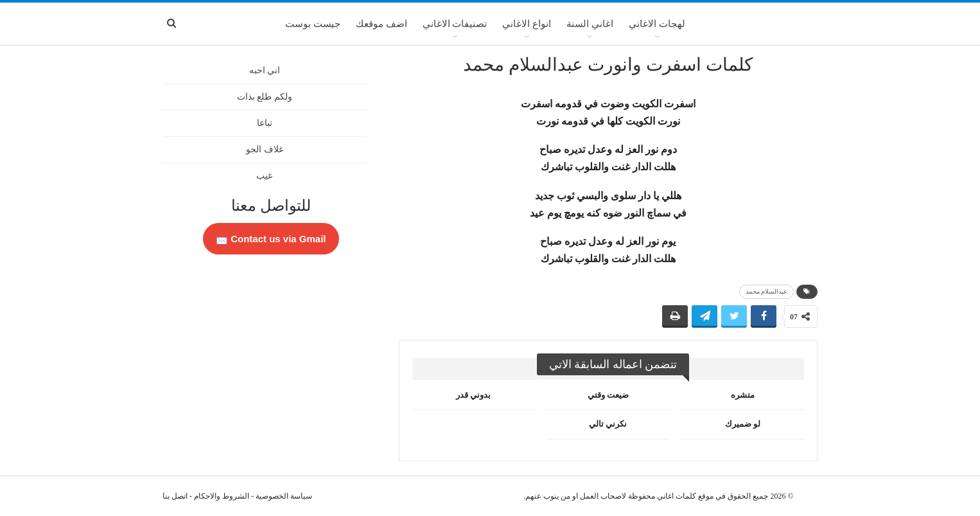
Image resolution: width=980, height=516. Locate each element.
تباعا (265, 123)
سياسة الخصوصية (284, 496)
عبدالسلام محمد (767, 291)
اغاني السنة (590, 24)
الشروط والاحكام (222, 496)
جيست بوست (313, 24)
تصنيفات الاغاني (455, 24)
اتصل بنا (175, 496)
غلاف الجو (265, 149)
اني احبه (265, 70)
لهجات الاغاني (657, 24)
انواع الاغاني (527, 24)
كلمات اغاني (677, 496)
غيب (264, 176)
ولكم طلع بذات (265, 97)
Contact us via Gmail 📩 (271, 239)
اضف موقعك (381, 24)
